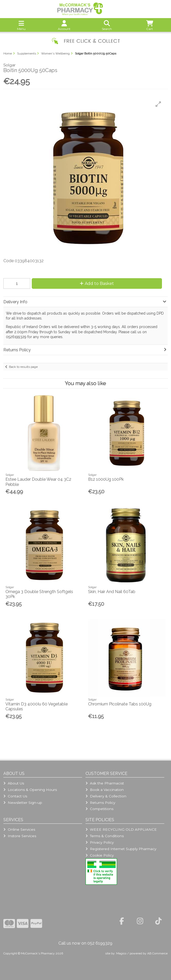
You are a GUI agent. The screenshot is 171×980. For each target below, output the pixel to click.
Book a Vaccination (105, 790)
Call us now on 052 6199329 (85, 943)
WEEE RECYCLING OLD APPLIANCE (121, 829)
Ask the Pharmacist (105, 783)
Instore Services (20, 836)
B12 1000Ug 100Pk (106, 479)
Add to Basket (97, 283)
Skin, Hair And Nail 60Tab (112, 592)
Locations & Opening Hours (30, 790)
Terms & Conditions (105, 836)
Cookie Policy (100, 855)
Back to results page (23, 367)
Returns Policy (100, 803)
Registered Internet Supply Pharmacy (121, 849)
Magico (121, 953)
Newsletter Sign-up (23, 803)
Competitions (99, 809)
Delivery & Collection (106, 796)
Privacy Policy (100, 842)
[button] (158, 104)
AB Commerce (157, 953)
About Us (14, 783)
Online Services (19, 829)
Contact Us (15, 796)
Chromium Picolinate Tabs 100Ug (120, 704)
